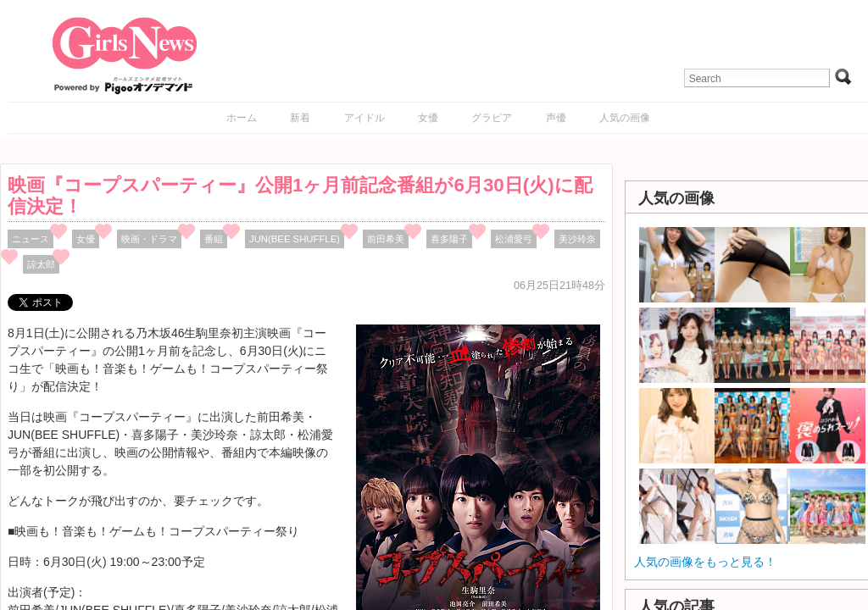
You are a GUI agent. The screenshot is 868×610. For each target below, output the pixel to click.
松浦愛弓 (514, 239)
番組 (214, 239)
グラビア (492, 118)
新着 (300, 118)
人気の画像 (625, 118)
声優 (556, 118)
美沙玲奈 (577, 239)
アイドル (364, 118)
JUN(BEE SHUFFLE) (295, 239)
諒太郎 (41, 264)
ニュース (31, 239)
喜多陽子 (449, 239)
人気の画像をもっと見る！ (705, 562)
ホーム (242, 118)
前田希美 (386, 239)
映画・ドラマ (149, 239)
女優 (428, 118)
